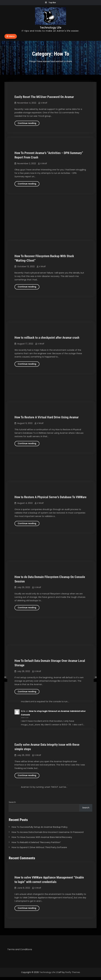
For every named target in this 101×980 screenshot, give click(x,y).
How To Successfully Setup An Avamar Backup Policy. (40, 827)
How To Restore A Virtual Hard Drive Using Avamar (47, 328)
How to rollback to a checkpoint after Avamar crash (47, 268)
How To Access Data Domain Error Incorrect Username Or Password (48, 832)
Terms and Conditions (20, 949)
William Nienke (29, 754)
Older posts (13, 677)
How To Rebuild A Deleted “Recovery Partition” (36, 842)
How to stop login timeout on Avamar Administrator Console (59, 864)
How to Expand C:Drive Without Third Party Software (39, 847)
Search (12, 802)
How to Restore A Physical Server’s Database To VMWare (50, 388)
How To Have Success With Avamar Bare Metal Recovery (42, 837)
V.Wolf (44, 103)
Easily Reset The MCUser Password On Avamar (44, 97)
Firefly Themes (73, 972)
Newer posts (87, 677)
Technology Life (51, 28)
